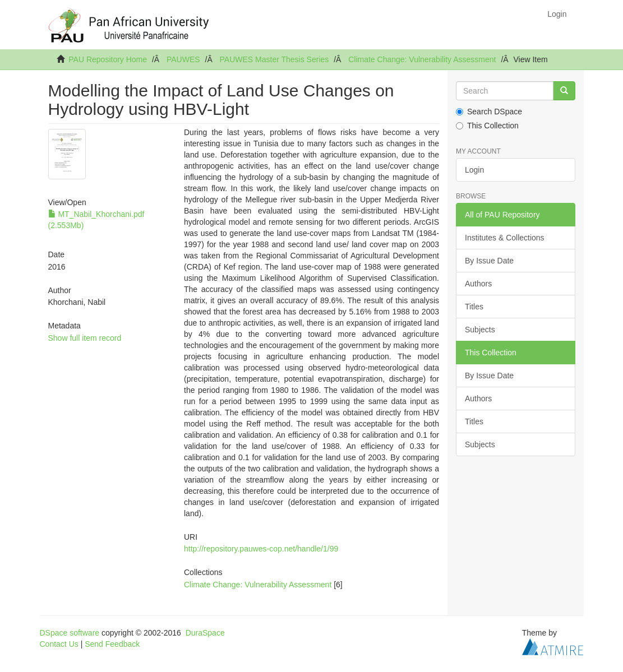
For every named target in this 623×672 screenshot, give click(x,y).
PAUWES (183, 59)
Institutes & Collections (505, 238)
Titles (474, 307)
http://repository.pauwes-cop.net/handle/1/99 (261, 549)
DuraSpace (205, 633)
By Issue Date (489, 261)
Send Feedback (112, 644)
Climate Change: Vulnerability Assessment (422, 59)
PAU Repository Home (108, 59)
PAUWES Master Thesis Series (274, 59)
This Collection (487, 126)
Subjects (480, 330)
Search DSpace (489, 112)
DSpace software (70, 633)
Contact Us (59, 644)
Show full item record (85, 338)
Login (474, 170)
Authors (478, 284)
